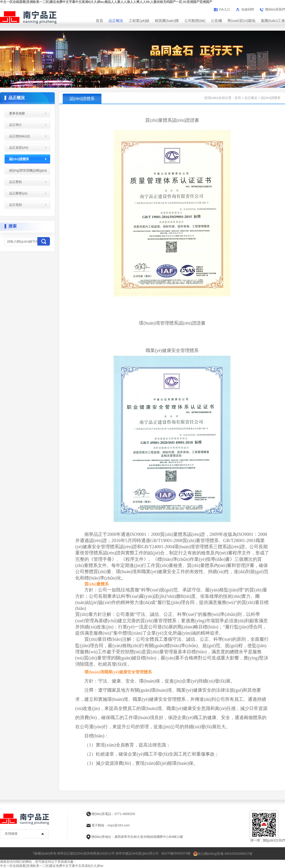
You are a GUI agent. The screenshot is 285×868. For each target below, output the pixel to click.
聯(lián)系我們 (275, 9)
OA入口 (225, 9)
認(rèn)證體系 (19, 159)
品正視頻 (16, 205)
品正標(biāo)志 (20, 136)
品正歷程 (16, 182)
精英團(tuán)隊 (167, 21)
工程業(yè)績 (139, 21)
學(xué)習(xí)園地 (241, 21)
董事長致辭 (17, 113)
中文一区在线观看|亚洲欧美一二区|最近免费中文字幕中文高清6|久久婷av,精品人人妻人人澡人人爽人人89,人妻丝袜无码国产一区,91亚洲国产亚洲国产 (106, 2)
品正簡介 (16, 125)
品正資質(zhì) (19, 148)
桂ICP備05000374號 (176, 853)
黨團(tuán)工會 (273, 21)
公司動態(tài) (195, 21)
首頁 (99, 21)
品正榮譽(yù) (18, 193)
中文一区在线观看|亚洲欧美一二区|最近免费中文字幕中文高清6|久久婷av (52, 866)
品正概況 (116, 21)
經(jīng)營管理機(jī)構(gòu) (28, 170)
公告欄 (216, 21)
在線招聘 (248, 9)
